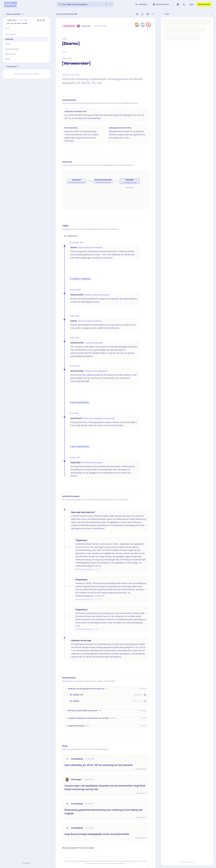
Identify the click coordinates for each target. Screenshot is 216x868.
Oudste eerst (71, 236)
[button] (4, 22)
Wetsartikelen (11, 54)
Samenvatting (11, 34)
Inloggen (26, 863)
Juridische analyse (12, 49)
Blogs (7, 59)
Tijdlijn (8, 44)
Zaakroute (9, 39)
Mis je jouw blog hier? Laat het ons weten (78, 848)
